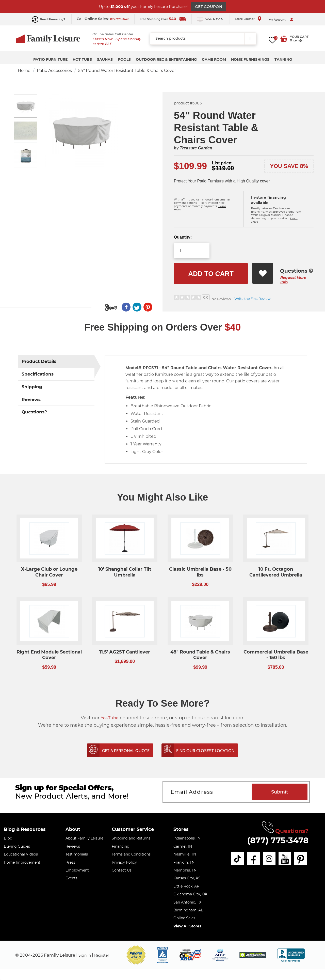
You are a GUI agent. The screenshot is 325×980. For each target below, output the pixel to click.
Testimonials (77, 855)
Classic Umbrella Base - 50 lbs (200, 572)
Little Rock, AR (186, 886)
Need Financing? (52, 19)
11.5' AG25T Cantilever (125, 652)
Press (70, 863)
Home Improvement (22, 863)
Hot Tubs (82, 59)
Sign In (86, 955)
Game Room (214, 59)
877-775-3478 (120, 19)
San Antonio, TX (187, 903)
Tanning (283, 59)
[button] (136, 955)
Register (106, 955)
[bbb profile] (291, 955)
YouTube (110, 718)
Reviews (73, 847)
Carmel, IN (183, 847)
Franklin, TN (184, 863)
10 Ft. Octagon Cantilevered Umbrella (276, 572)
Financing (121, 847)
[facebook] (256, 859)
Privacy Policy (124, 863)
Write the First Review (252, 299)
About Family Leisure (84, 839)
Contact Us (122, 871)
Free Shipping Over (158, 19)
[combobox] (203, 39)
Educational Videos (21, 855)
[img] (253, 955)
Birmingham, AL (188, 911)
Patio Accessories (54, 71)
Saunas (105, 59)
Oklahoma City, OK (190, 895)
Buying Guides (17, 847)
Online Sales (184, 919)
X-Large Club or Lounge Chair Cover (49, 572)
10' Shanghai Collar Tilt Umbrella (125, 572)
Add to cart (211, 274)
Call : (93, 19)
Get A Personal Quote (118, 751)
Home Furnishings (250, 59)
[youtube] (287, 859)
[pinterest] (303, 859)
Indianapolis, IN (187, 839)
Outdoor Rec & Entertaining (166, 59)
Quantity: (183, 237)
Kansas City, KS (187, 879)
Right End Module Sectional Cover (49, 655)
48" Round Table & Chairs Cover (200, 655)
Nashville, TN (185, 855)
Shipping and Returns (131, 839)
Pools (124, 59)
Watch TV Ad (215, 19)
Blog (8, 839)
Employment (77, 871)
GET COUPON (209, 6)
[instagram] (272, 859)
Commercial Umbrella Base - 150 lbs (276, 655)
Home (24, 71)
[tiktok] (241, 859)
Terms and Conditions (131, 855)
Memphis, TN (185, 871)
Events (71, 879)
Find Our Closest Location (215, 751)
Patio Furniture (50, 59)
